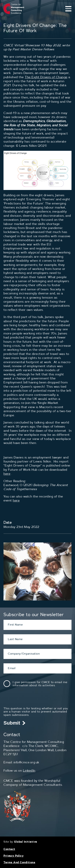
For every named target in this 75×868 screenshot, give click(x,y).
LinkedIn (29, 770)
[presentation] (30, 700)
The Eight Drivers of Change (46, 77)
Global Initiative (26, 842)
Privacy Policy (13, 856)
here (7, 474)
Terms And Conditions (19, 862)
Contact (9, 849)
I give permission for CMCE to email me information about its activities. (40, 684)
